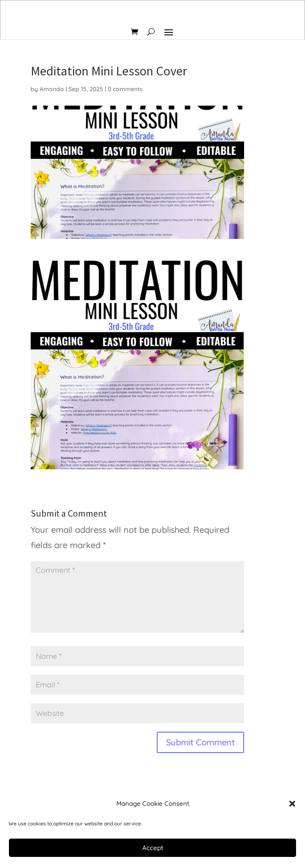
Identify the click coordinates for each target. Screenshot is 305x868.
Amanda (52, 89)
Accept (153, 848)
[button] (292, 804)
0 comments (125, 89)
